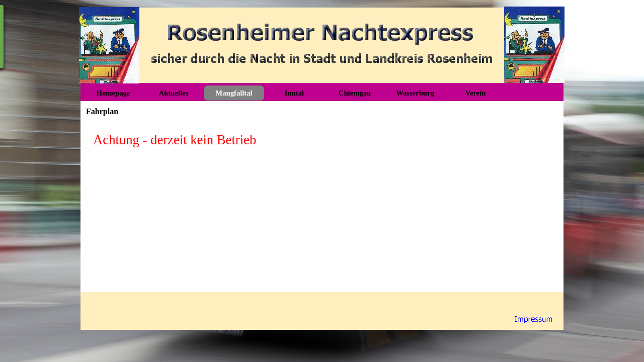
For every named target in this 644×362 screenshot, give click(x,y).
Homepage (113, 93)
